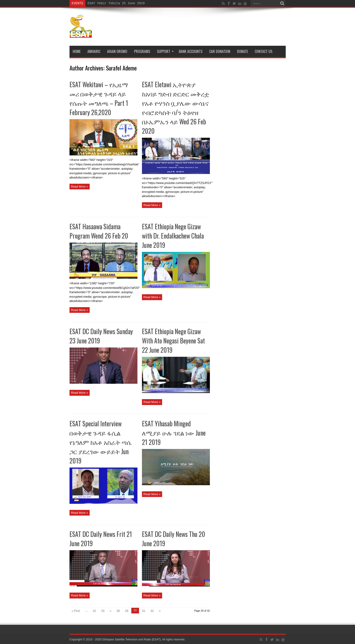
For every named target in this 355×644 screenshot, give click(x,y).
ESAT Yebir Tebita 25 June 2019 (116, 3)
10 (94, 611)
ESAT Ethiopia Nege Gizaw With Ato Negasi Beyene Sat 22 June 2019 (173, 341)
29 (127, 611)
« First (76, 611)
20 (103, 611)
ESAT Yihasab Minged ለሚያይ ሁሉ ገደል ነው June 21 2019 (174, 433)
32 (152, 611)
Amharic (94, 51)
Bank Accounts (191, 51)
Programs (142, 51)
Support (165, 51)
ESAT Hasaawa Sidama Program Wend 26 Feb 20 (99, 231)
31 (144, 611)
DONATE (242, 51)
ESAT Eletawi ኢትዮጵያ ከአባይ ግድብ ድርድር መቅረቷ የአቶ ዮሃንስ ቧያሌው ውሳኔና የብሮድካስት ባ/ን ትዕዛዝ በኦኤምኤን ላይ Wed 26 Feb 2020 (175, 108)
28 (118, 611)
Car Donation (220, 51)
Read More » (80, 187)
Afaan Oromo (117, 51)
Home (77, 51)
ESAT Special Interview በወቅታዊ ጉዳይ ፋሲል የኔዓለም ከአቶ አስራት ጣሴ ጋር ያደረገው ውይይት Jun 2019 (100, 442)
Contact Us (264, 51)
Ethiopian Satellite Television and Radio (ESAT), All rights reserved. (146, 639)
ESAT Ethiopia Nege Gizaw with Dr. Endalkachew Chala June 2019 (173, 236)
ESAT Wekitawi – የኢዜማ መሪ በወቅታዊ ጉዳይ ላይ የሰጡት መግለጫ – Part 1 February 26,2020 (99, 98)
